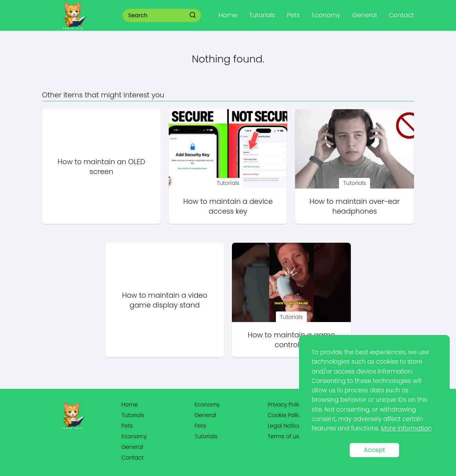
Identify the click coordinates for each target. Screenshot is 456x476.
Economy (326, 15)
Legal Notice (284, 426)
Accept (374, 450)
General (364, 15)
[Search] (193, 15)
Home (228, 15)
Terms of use (285, 436)
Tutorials (262, 15)
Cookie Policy (285, 415)
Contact (401, 15)
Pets (293, 15)
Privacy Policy (286, 405)
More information (406, 428)
